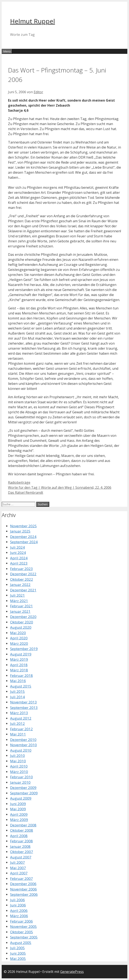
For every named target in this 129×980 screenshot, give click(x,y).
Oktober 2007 (22, 852)
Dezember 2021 (23, 590)
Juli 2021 (17, 595)
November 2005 (23, 926)
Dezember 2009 (23, 788)
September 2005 (24, 937)
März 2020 (19, 643)
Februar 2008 (21, 841)
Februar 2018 (21, 676)
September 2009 (24, 793)
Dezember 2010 (23, 740)
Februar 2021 (21, 606)
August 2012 (21, 718)
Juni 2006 (18, 905)
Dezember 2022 (23, 574)
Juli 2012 (17, 723)
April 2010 (19, 766)
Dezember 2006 (23, 884)
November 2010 (23, 745)
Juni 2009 (18, 804)
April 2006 (19, 911)
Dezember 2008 (23, 825)
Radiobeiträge (19, 482)
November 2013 (23, 702)
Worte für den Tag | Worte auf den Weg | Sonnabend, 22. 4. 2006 (60, 487)
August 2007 (21, 857)
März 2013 (19, 713)
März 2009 (19, 820)
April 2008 (19, 836)
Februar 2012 (21, 729)
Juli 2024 (17, 547)
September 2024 (24, 542)
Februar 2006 (21, 921)
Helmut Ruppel (33, 21)
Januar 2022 (20, 585)
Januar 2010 (20, 782)
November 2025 (23, 526)
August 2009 (21, 798)
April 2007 (19, 873)
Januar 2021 (20, 611)
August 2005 (21, 943)
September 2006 (24, 894)
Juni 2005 (18, 953)
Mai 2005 (18, 959)
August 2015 (21, 686)
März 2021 (19, 601)
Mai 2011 (18, 734)
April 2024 (19, 558)
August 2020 (21, 627)
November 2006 (23, 889)
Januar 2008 (20, 846)
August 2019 (21, 654)
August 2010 (21, 750)
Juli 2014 (17, 697)
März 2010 (19, 772)
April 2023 (19, 563)
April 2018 (19, 665)
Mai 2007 (18, 868)
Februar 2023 (21, 569)
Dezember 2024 (23, 537)
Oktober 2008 (22, 830)
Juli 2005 (17, 948)
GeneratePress (72, 972)
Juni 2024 (18, 553)
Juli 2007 (17, 862)
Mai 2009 (18, 809)
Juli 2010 (17, 756)
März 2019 (19, 659)
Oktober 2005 (22, 932)
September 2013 (24, 708)
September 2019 (24, 649)
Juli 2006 (17, 900)
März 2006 (19, 916)
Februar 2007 (21, 879)
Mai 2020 (18, 633)
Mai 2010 (18, 761)
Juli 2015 (17, 691)
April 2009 (19, 814)
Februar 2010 (21, 777)
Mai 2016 (18, 681)
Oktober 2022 (22, 579)
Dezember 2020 (23, 617)
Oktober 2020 (22, 622)
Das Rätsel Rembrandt (26, 493)
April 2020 (19, 638)
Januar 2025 (20, 531)
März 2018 (19, 670)
